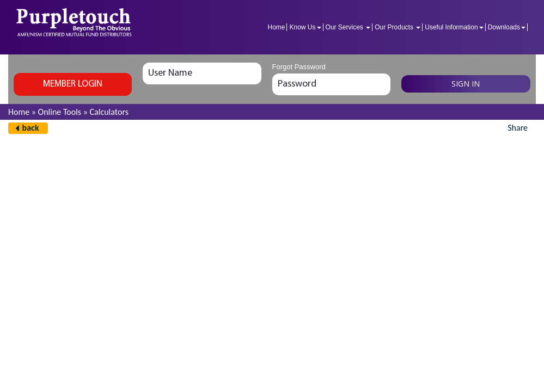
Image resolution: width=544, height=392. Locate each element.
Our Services (348, 27)
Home (276, 27)
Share (518, 128)
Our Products (398, 27)
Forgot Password (299, 67)
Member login (73, 84)
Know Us (305, 27)
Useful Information (454, 27)
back (31, 128)
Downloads (507, 27)
